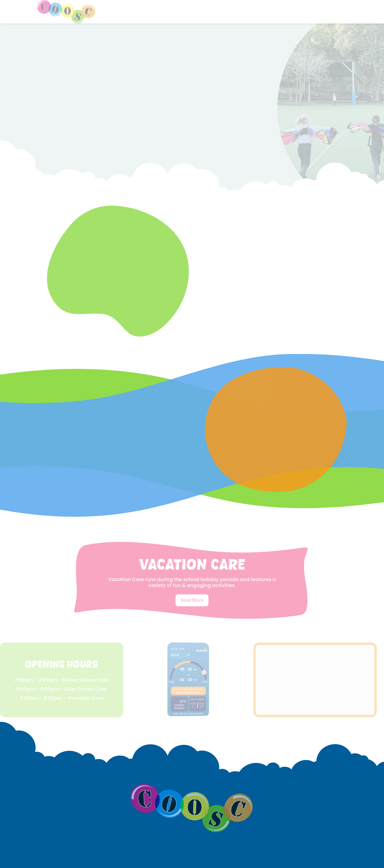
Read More (192, 590)
